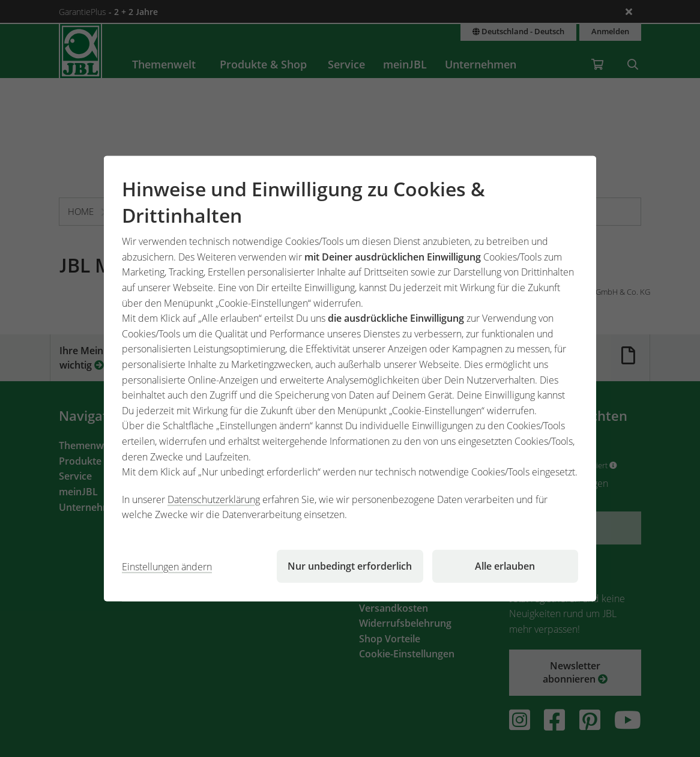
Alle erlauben (505, 566)
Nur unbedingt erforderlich (350, 566)
